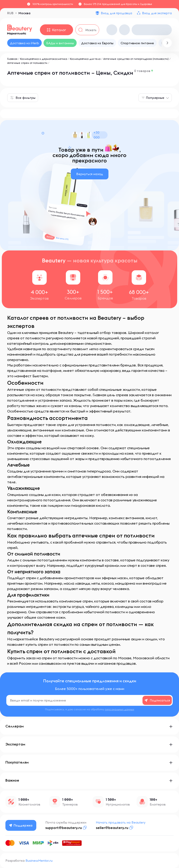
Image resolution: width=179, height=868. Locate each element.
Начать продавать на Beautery (122, 822)
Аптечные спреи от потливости (27, 63)
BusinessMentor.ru (39, 861)
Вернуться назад (90, 174)
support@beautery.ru (64, 828)
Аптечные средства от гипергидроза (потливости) (136, 59)
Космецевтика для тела (85, 59)
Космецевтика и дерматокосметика (44, 59)
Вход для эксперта (157, 13)
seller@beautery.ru (113, 828)
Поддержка (21, 825)
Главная (12, 59)
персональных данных (119, 709)
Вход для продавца (116, 13)
